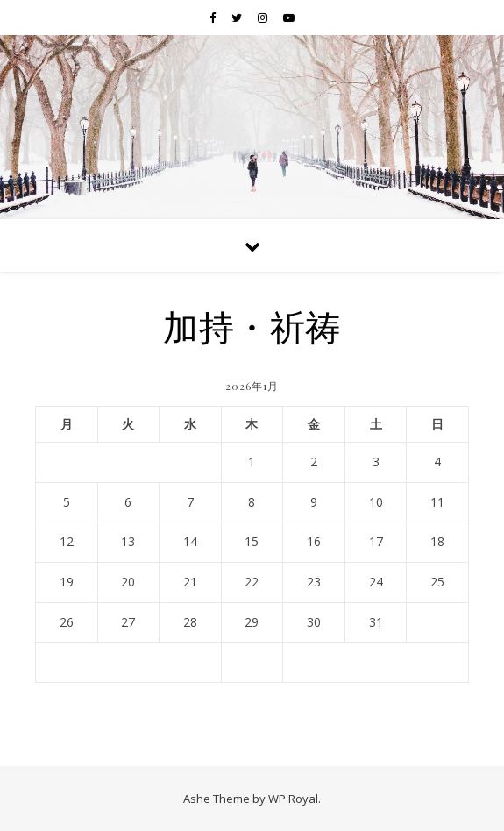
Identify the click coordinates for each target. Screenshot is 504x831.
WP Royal (293, 799)
